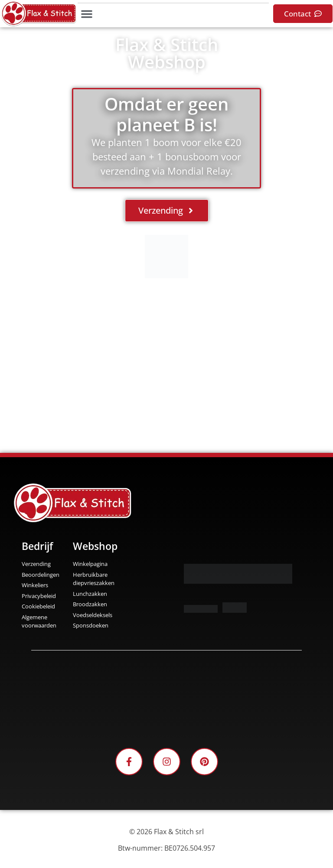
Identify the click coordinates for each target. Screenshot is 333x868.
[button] (87, 14)
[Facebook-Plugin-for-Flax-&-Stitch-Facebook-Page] (166, 698)
